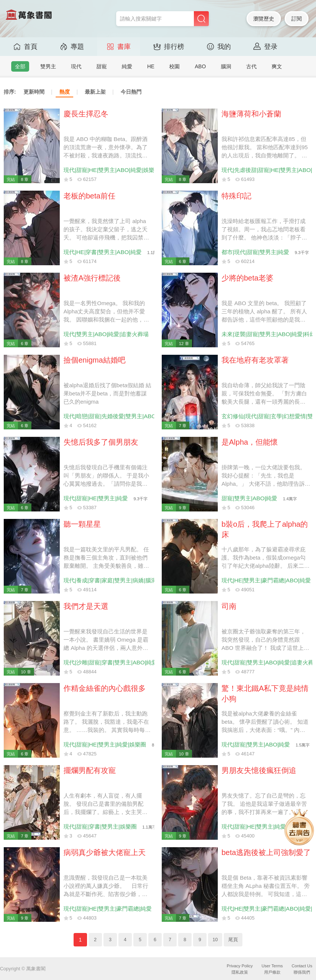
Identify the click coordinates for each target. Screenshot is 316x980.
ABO (200, 66)
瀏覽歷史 (264, 19)
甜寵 (102, 66)
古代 (251, 66)
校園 (174, 66)
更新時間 (34, 92)
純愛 (127, 66)
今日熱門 (131, 92)
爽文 (277, 66)
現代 (76, 66)
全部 (20, 66)
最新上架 (95, 92)
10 (215, 940)
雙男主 (48, 66)
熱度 (65, 92)
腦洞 (226, 66)
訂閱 (297, 19)
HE (151, 66)
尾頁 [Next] (233, 940)
